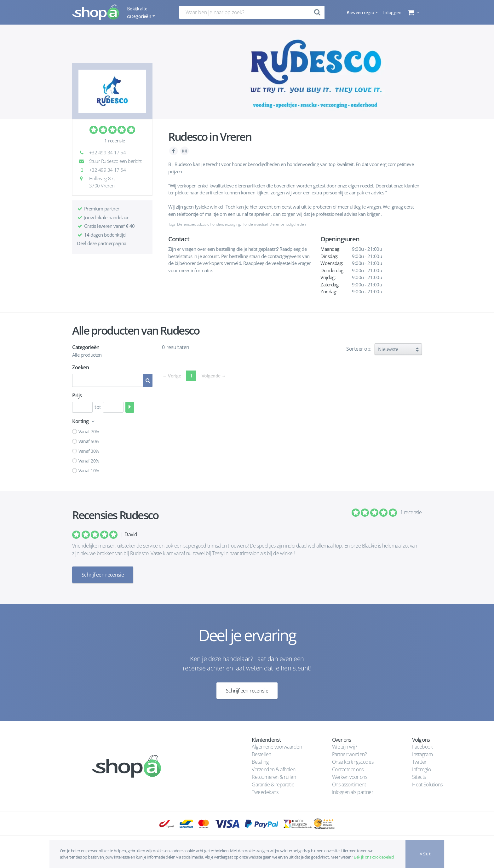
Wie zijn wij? (345, 747)
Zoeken (80, 367)
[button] (413, 12)
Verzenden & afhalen (274, 769)
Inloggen (392, 12)
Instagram (422, 754)
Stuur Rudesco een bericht (112, 161)
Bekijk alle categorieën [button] (139, 12)
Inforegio (422, 769)
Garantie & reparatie (273, 785)
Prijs (77, 395)
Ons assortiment (349, 785)
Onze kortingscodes (353, 762)
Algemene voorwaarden (277, 747)
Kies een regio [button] (361, 12)
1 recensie (115, 141)
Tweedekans (265, 792)
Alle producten (87, 355)
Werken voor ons (350, 777)
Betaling (260, 762)
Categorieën (86, 347)
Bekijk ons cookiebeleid (374, 857)
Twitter (419, 762)
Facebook (422, 747)
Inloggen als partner (353, 792)
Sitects (419, 777)
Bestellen (261, 754)
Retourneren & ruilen (274, 777)
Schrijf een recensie (103, 575)
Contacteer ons (348, 769)
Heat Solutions (428, 785)
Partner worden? (350, 754)
